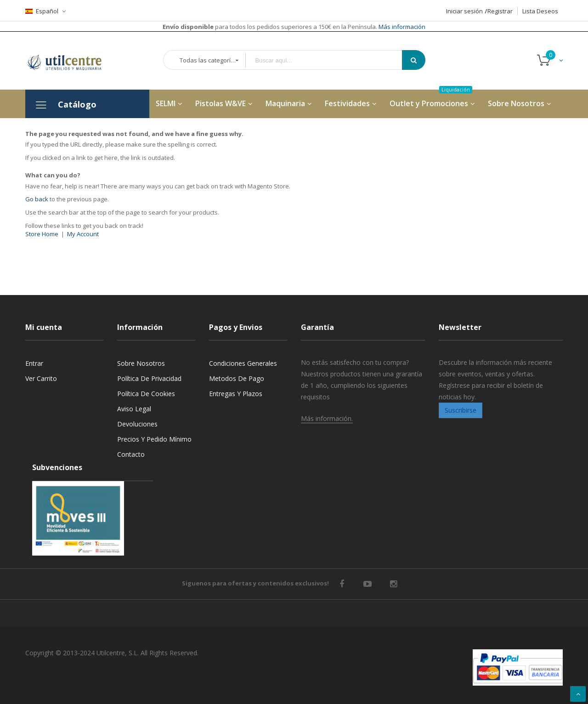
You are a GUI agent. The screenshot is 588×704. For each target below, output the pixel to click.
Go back (37, 199)
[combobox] (330, 60)
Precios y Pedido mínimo (154, 439)
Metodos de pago (237, 378)
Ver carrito (41, 378)
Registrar (500, 11)
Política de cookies (146, 394)
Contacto (131, 454)
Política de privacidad (149, 378)
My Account (83, 234)
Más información (401, 27)
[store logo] (71, 61)
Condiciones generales (243, 363)
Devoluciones (137, 424)
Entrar (34, 363)
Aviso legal (134, 409)
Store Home (42, 234)
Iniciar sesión (464, 11)
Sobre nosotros (141, 363)
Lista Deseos (540, 11)
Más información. (327, 418)
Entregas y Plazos (236, 394)
